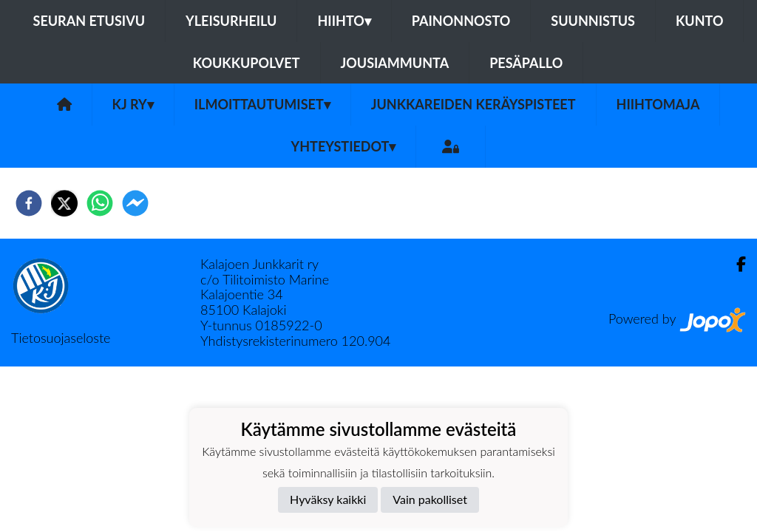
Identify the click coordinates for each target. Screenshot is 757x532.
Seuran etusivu (89, 21)
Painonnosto (461, 21)
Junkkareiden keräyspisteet (473, 104)
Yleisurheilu (231, 21)
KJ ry (133, 104)
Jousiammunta (395, 63)
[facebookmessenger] (135, 203)
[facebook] (29, 203)
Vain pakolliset (430, 499)
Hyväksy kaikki (328, 499)
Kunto (700, 21)
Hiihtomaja (658, 104)
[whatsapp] (100, 203)
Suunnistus (593, 21)
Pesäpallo (526, 63)
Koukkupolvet (247, 63)
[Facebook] (735, 264)
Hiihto (344, 21)
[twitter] (64, 203)
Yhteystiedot (344, 146)
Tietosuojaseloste (61, 338)
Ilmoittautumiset (262, 104)
